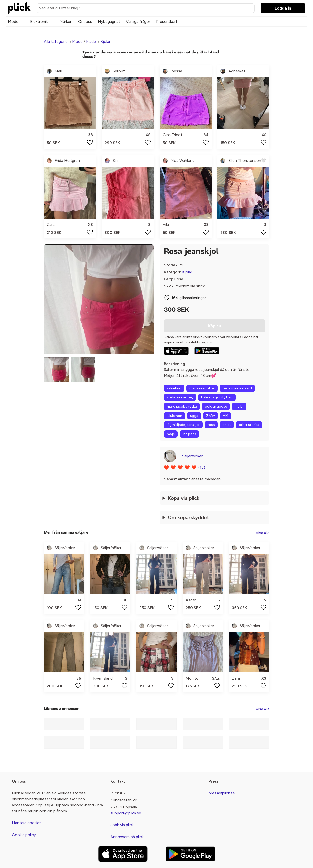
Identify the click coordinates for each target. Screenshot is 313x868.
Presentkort (167, 21)
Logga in (283, 8)
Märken (66, 21)
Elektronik (39, 21)
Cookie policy (24, 835)
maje (171, 434)
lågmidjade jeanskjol (183, 425)
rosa (211, 425)
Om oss (85, 21)
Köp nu (215, 326)
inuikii (239, 407)
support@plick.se (126, 813)
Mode (13, 21)
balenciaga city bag (217, 397)
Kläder (92, 41)
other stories (249, 425)
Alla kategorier (56, 41)
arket (227, 425)
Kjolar (105, 41)
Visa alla (263, 533)
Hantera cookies (27, 823)
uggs (194, 416)
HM (226, 416)
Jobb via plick (122, 825)
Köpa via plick (184, 498)
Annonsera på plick (127, 837)
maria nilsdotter (202, 388)
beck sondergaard (237, 388)
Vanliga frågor (138, 21)
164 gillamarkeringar (189, 298)
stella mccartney (180, 397)
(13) (202, 467)
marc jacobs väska (182, 407)
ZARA (211, 416)
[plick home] (19, 8)
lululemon (174, 416)
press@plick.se (222, 793)
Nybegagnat (109, 21)
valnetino (174, 388)
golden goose (216, 407)
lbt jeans (189, 434)
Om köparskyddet (188, 517)
